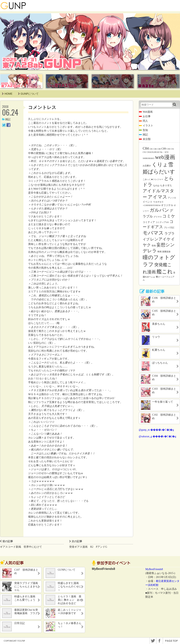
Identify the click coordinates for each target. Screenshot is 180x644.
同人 (145, 121)
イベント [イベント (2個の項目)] (148, 202)
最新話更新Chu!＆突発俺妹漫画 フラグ (26, 612)
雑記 (6, 119)
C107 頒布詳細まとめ (26, 571)
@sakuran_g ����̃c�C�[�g (157, 436)
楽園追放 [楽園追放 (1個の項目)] (166, 252)
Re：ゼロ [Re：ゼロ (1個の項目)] (164, 152)
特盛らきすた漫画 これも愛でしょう (26, 598)
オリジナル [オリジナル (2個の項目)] (167, 205)
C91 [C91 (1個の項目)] (172, 149)
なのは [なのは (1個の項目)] (156, 186)
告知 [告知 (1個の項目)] (154, 246)
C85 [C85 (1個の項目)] (151, 149)
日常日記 (19, 623)
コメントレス (42, 107)
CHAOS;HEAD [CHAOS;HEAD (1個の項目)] (153, 152)
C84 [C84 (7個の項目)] (146, 148)
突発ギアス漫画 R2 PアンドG (88, 547)
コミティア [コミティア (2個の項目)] (149, 222)
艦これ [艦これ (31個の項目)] (165, 272)
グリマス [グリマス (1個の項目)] (158, 217)
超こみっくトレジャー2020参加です (70, 612)
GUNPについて (28, 94)
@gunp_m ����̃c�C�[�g (156, 430)
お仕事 (147, 116)
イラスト (148, 126)
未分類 (147, 139)
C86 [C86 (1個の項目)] (155, 149)
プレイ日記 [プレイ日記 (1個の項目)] (169, 228)
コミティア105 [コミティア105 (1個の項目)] (162, 222)
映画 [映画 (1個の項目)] (160, 252)
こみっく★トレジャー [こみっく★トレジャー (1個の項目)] (153, 179)
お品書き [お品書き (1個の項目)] (147, 166)
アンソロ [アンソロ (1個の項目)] (172, 198)
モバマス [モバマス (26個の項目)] (153, 233)
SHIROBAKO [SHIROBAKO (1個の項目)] (148, 158)
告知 (145, 130)
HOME (7, 94)
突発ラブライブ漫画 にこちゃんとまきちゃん (26, 587)
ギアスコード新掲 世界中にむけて (21, 547)
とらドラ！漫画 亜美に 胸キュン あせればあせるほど (70, 600)
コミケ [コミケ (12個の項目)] (169, 216)
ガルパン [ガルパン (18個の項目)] (159, 210)
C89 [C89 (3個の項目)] (164, 149)
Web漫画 (148, 112)
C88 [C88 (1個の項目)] (159, 149)
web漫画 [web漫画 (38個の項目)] (165, 157)
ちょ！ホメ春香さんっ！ (70, 625)
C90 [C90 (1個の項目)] (168, 149)
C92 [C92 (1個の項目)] (144, 152)
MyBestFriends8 (154, 569)
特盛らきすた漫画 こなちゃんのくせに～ (70, 587)
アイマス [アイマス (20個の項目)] (157, 197)
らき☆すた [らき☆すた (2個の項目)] (166, 185)
